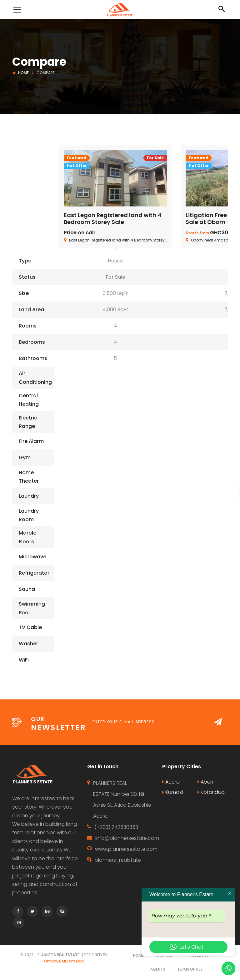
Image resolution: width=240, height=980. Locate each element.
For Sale (115, 277)
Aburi (205, 782)
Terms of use (190, 969)
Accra (171, 782)
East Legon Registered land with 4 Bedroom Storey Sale (112, 218)
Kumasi (172, 792)
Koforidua (211, 792)
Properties (198, 955)
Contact (166, 955)
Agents (158, 969)
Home (23, 73)
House (115, 261)
